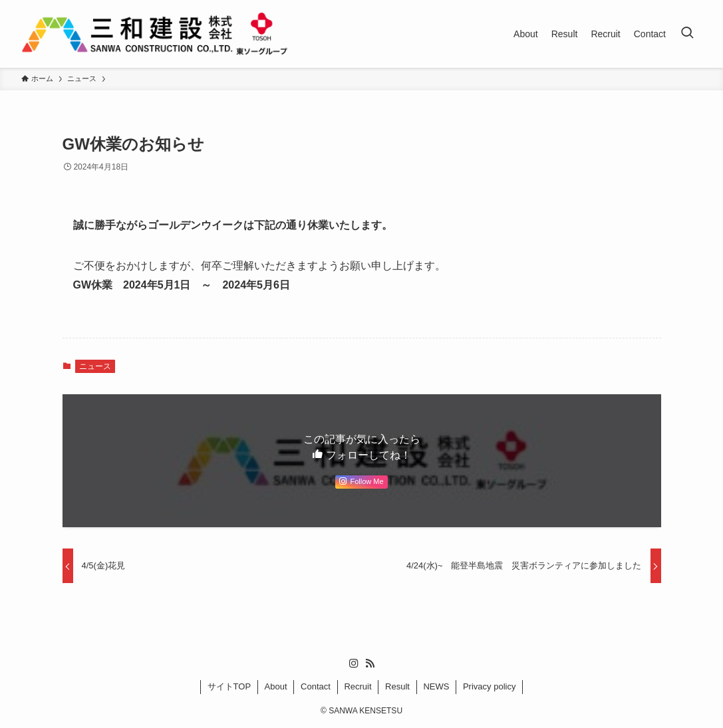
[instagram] (354, 664)
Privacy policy (489, 686)
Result (397, 686)
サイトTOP (229, 686)
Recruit (358, 686)
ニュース (95, 366)
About (276, 686)
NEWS (436, 686)
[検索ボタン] (687, 34)
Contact (316, 686)
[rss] (370, 664)
